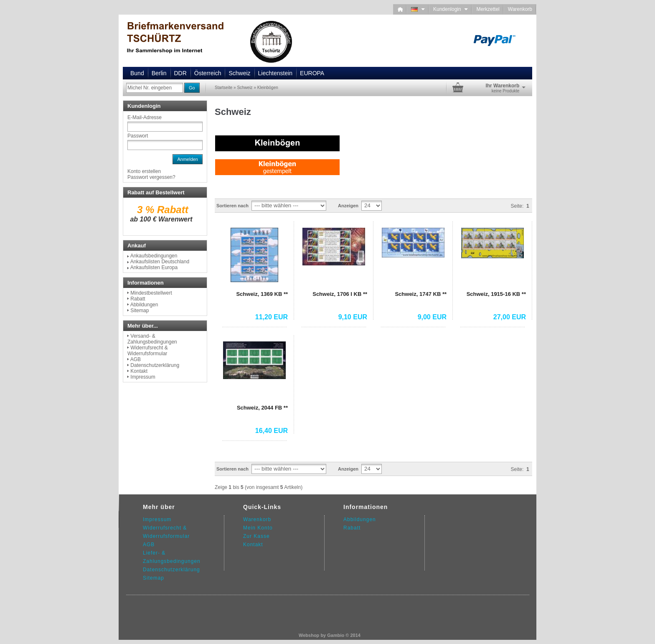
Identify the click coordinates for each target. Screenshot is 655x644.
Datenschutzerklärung (155, 365)
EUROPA (312, 73)
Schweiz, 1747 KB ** (421, 294)
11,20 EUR (272, 317)
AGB (136, 359)
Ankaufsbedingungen (154, 256)
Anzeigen (348, 206)
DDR (180, 73)
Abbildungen (144, 305)
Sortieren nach (232, 206)
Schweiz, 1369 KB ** (262, 294)
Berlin (159, 73)
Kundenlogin (451, 9)
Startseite (223, 88)
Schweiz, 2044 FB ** (262, 408)
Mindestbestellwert (151, 293)
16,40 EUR (272, 431)
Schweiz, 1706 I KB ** (340, 294)
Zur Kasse (256, 536)
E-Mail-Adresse (145, 117)
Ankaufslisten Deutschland (160, 262)
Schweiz (239, 73)
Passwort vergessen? (151, 177)
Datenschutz (159, 570)
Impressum (143, 377)
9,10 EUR (353, 317)
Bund (137, 73)
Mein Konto (258, 528)
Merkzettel (488, 9)
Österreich (208, 73)
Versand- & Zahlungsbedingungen (152, 339)
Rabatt (138, 299)
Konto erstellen (144, 171)
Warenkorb (520, 9)
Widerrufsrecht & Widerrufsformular (148, 351)
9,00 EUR (432, 317)
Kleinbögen (268, 88)
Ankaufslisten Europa (154, 267)
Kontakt (139, 371)
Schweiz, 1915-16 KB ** (496, 294)
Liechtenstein (275, 73)
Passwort (138, 136)
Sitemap (140, 311)
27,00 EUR (510, 317)
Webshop (309, 635)
